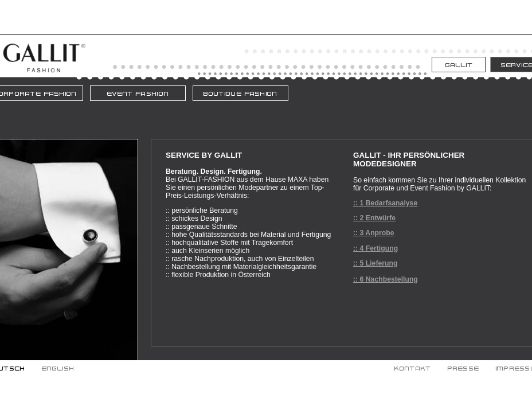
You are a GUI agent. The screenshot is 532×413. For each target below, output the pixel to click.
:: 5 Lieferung (375, 263)
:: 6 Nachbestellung (386, 279)
